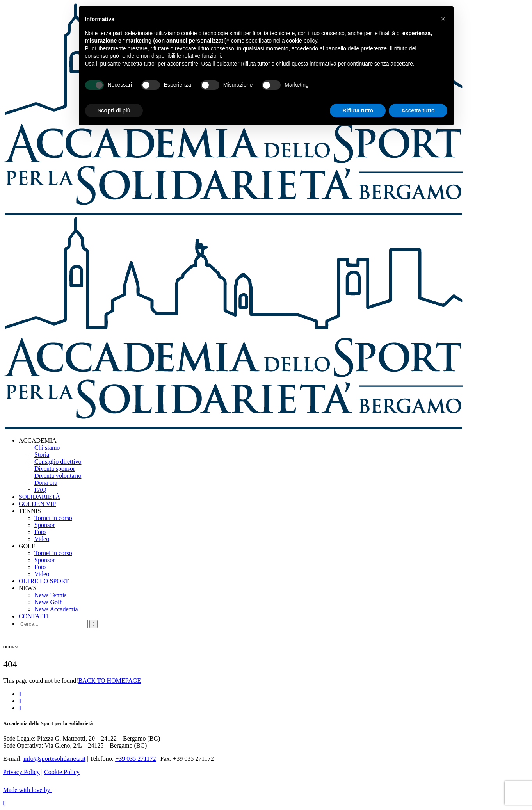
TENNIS (30, 511)
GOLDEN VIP (37, 504)
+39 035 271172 (135, 759)
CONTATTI (34, 616)
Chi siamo (47, 448)
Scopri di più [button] (114, 110)
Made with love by (32, 790)
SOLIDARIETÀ (39, 497)
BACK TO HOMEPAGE (109, 681)
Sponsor (44, 525)
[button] (443, 19)
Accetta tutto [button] (418, 110)
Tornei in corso (53, 518)
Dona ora (46, 483)
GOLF (27, 546)
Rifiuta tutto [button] (358, 110)
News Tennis (51, 595)
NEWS (28, 588)
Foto (40, 532)
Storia (42, 455)
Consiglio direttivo (58, 462)
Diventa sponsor (55, 469)
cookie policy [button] (302, 41)
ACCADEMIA (38, 441)
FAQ (40, 490)
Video (42, 539)
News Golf (48, 602)
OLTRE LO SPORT (44, 581)
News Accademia (56, 609)
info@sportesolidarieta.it (54, 759)
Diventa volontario (58, 476)
